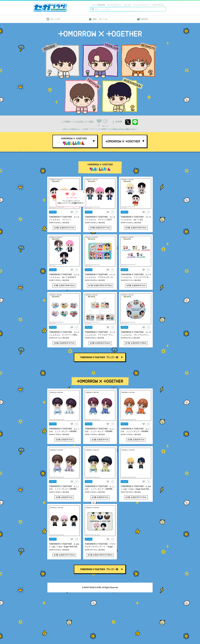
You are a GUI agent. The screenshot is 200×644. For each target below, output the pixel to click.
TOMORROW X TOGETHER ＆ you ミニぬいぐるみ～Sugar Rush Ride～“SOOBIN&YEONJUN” (136, 488)
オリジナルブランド (115, 5)
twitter (128, 122)
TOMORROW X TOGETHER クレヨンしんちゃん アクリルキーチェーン (100, 334)
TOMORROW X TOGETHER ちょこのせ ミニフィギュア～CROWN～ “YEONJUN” (100, 430)
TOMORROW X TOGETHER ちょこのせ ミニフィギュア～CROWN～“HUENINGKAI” (100, 488)
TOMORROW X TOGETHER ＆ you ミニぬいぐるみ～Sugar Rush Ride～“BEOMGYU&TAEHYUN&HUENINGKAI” (64, 545)
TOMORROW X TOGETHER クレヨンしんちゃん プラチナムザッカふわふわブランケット (100, 276)
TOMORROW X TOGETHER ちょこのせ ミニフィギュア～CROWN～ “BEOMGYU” (136, 430)
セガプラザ (50, 8)
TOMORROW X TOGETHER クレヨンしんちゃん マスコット (64, 218)
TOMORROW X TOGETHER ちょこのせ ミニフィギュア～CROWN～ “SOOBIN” (64, 430)
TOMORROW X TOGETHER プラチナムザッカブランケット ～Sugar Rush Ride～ (100, 545)
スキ (99, 121)
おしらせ (128, 5)
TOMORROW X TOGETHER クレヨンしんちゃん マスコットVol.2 (100, 218)
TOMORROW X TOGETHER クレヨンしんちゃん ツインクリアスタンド (136, 276)
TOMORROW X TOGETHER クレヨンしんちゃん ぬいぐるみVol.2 (64, 276)
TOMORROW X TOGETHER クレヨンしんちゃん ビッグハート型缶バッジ (64, 334)
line (135, 122)
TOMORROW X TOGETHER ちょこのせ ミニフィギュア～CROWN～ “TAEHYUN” (64, 488)
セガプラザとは (158, 5)
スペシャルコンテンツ (142, 5)
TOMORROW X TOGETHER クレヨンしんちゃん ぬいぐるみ (136, 218)
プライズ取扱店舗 (98, 5)
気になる (105, 121)
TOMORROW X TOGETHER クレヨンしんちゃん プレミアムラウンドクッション (136, 334)
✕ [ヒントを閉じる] (84, 192)
